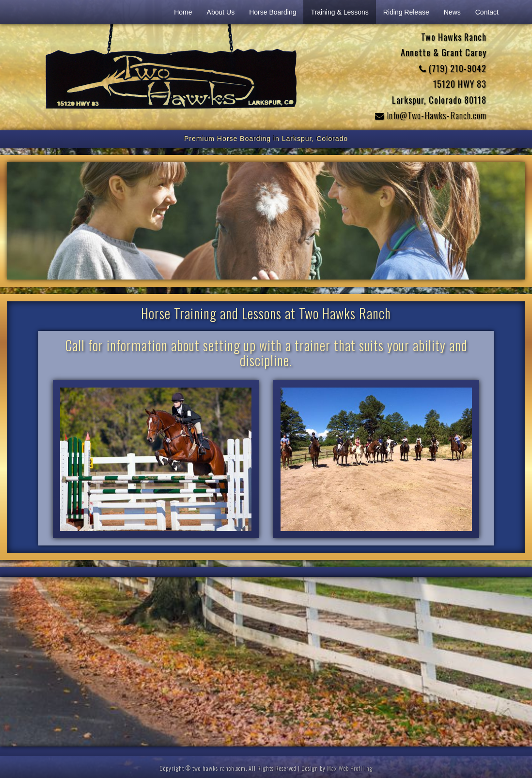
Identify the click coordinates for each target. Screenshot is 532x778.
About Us (221, 12)
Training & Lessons (339, 12)
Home (183, 12)
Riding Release (406, 12)
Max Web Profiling (350, 768)
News (452, 12)
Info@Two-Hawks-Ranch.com (431, 115)
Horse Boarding (273, 12)
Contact (487, 12)
